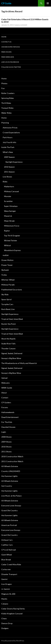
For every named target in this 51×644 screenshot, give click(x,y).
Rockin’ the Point (8, 324)
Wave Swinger (10, 211)
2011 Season (9, 172)
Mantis (4, 599)
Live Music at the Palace (11, 496)
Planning (5, 123)
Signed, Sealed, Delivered (12, 353)
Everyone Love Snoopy (11, 530)
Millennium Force (12, 226)
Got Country (7, 486)
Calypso (5, 604)
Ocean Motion (7, 260)
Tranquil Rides (7, 108)
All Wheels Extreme (10, 466)
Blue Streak (6, 560)
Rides (5, 182)
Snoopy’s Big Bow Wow (11, 358)
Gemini (4, 579)
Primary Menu (48, 3)
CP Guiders (6, 402)
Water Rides (6, 113)
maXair (6, 255)
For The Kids (7, 422)
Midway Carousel (11, 191)
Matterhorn (9, 186)
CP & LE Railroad (9, 550)
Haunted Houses (8, 427)
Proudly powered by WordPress (13, 641)
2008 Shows (6, 437)
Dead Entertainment (10, 417)
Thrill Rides (6, 103)
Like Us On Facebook (10, 62)
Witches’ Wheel (8, 280)
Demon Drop (7, 623)
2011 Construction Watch (12, 461)
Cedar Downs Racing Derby (13, 609)
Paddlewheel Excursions (12, 290)
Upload (4, 378)
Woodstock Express (12, 250)
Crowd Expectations (11, 47)
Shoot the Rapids (8, 339)
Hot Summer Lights (9, 476)
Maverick (8, 216)
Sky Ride (5, 294)
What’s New (8, 152)
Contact (5, 398)
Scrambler (8, 201)
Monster (8, 196)
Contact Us (6, 42)
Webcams (6, 383)
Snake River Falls (8, 344)
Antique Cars (7, 540)
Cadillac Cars (7, 545)
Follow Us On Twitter (11, 67)
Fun (3, 88)
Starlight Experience (14, 162)
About (4, 393)
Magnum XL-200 (8, 594)
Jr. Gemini (6, 589)
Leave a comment (21, 25)
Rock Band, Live (8, 309)
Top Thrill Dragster (12, 236)
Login (4, 432)
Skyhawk (5, 270)
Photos (4, 83)
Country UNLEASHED (11, 471)
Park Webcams (8, 57)
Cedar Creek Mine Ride (11, 564)
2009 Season (9, 157)
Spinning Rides (8, 98)
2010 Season (9, 167)
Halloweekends (8, 412)
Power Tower (7, 265)
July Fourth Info (9, 142)
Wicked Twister (11, 240)
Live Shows (7, 177)
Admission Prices (10, 128)
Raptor (7, 231)
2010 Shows (6, 447)
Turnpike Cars (7, 304)
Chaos (4, 618)
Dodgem (5, 628)
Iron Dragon (7, 584)
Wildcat (7, 245)
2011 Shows (6, 452)
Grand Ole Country (9, 510)
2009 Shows (6, 442)
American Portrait (9, 525)
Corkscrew (6, 569)
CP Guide (6, 3)
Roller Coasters (8, 93)
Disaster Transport (9, 574)
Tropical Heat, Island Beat (12, 319)
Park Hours (6, 52)
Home (4, 37)
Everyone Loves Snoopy (11, 506)
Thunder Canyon (8, 348)
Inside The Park (8, 147)
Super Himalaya (11, 206)
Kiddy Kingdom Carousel (12, 614)
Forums (5, 407)
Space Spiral (6, 299)
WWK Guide (7, 388)
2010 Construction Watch (12, 456)
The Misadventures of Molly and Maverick (19, 363)
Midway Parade (8, 285)
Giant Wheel (7, 555)
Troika (4, 275)
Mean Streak (9, 221)
